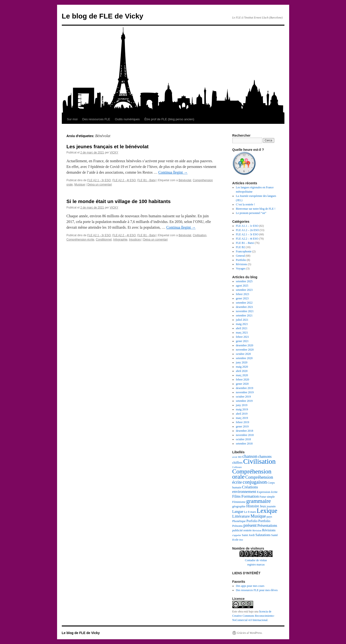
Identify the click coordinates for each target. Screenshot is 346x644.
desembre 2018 (245, 431)
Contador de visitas (256, 560)
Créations (250, 487)
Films (237, 496)
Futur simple (267, 497)
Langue (238, 512)
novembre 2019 (245, 392)
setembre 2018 (244, 444)
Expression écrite (267, 492)
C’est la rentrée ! (245, 204)
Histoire (253, 506)
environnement (244, 492)
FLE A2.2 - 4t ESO (124, 180)
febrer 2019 (243, 422)
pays (269, 517)
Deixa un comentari (100, 185)
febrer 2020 (243, 380)
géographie (239, 506)
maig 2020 (242, 367)
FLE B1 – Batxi (245, 243)
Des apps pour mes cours (250, 586)
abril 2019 (242, 414)
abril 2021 (242, 328)
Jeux (263, 506)
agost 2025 (242, 286)
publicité (238, 530)
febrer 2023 (243, 294)
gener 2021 (242, 341)
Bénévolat (185, 180)
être (241, 540)
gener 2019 (242, 426)
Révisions (241, 264)
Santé (274, 535)
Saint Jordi (248, 535)
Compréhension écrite (80, 240)
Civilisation (200, 235)
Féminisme (239, 502)
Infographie (120, 240)
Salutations (263, 535)
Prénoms (238, 526)
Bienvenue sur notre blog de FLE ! (256, 209)
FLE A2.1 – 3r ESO (247, 234)
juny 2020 (242, 362)
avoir (235, 457)
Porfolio (252, 521)
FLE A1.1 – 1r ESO (247, 226)
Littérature (241, 516)
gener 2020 (242, 384)
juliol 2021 (242, 320)
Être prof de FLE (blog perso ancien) (169, 119)
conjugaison (255, 482)
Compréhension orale (252, 474)
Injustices (135, 240)
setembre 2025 (244, 281)
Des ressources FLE (96, 119)
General (240, 256)
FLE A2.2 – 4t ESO (247, 239)
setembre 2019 (244, 401)
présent (250, 525)
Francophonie (244, 251)
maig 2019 (242, 409)
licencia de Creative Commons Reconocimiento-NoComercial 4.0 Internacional (254, 616)
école (236, 540)
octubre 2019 (243, 397)
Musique (80, 185)
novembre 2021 (245, 311)
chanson (250, 456)
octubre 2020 (243, 354)
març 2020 (242, 375)
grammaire (259, 501)
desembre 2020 (245, 345)
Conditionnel (104, 240)
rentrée (248, 530)
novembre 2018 (245, 435)
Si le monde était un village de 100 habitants (119, 201)
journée (271, 506)
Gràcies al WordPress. (250, 633)
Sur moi (72, 119)
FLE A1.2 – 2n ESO (247, 230)
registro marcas (256, 565)
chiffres (238, 463)
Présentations (267, 526)
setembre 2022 (244, 303)
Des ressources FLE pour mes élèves (257, 590)
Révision (257, 530)
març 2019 (242, 418)
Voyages (241, 269)
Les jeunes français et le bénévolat (108, 146)
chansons (265, 456)
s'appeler (237, 535)
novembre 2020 (245, 350)
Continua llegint (173, 172)
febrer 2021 (243, 337)
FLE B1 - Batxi (146, 180)
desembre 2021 (245, 307)
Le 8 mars (250, 512)
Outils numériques (127, 119)
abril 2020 (242, 371)
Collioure (237, 467)
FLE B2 (240, 247)
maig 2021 (242, 324)
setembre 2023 (244, 290)
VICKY (114, 153)
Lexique (267, 511)
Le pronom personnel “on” (251, 213)
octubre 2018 (243, 439)
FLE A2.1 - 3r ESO (99, 180)
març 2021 (242, 333)
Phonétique (239, 521)
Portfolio (241, 260)
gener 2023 (242, 298)
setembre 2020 (244, 358)
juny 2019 (242, 405)
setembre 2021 (244, 315)
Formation (250, 496)
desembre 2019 (245, 388)
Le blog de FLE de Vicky (103, 16)
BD (240, 457)
